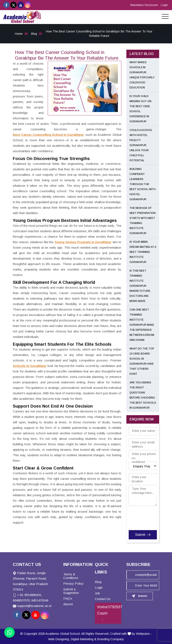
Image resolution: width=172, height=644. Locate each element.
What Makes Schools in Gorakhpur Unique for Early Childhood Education (142, 75)
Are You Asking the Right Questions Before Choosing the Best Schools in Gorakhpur (143, 395)
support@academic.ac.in (34, 606)
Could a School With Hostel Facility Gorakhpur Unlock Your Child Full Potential (141, 145)
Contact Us (103, 599)
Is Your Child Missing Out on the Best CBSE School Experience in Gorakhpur (140, 109)
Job (97, 593)
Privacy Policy (73, 583)
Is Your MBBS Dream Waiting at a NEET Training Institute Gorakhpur (143, 252)
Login (164, 5)
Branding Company (111, 639)
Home (19, 34)
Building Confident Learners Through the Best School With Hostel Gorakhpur (143, 184)
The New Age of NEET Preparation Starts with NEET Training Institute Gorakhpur (143, 221)
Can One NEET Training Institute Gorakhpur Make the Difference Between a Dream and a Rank (142, 325)
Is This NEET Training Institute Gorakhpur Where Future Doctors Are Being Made (140, 286)
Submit (143, 535)
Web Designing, (59, 639)
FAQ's (68, 598)
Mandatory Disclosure (144, 5)
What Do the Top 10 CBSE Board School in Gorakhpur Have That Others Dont (142, 361)
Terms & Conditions (71, 576)
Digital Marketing (82, 639)
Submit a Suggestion (71, 591)
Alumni (68, 604)
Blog (34, 34)
